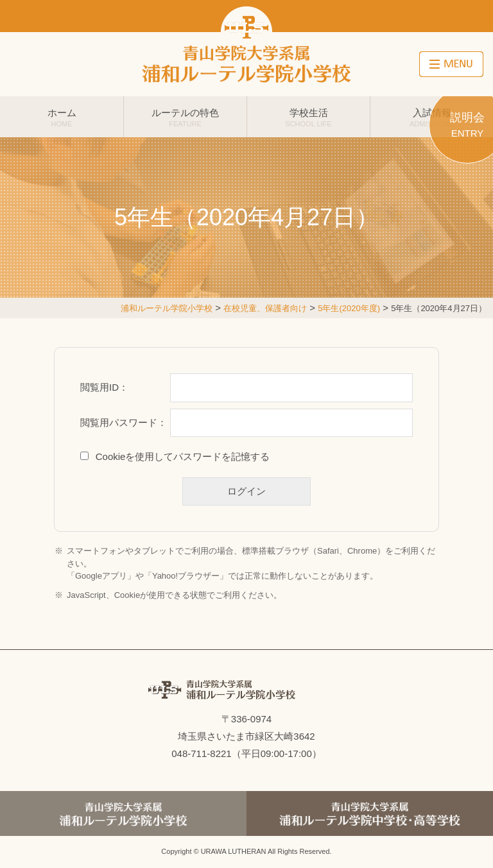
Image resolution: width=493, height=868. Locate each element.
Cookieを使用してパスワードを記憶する (183, 456)
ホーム (62, 117)
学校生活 (308, 117)
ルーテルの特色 (185, 117)
